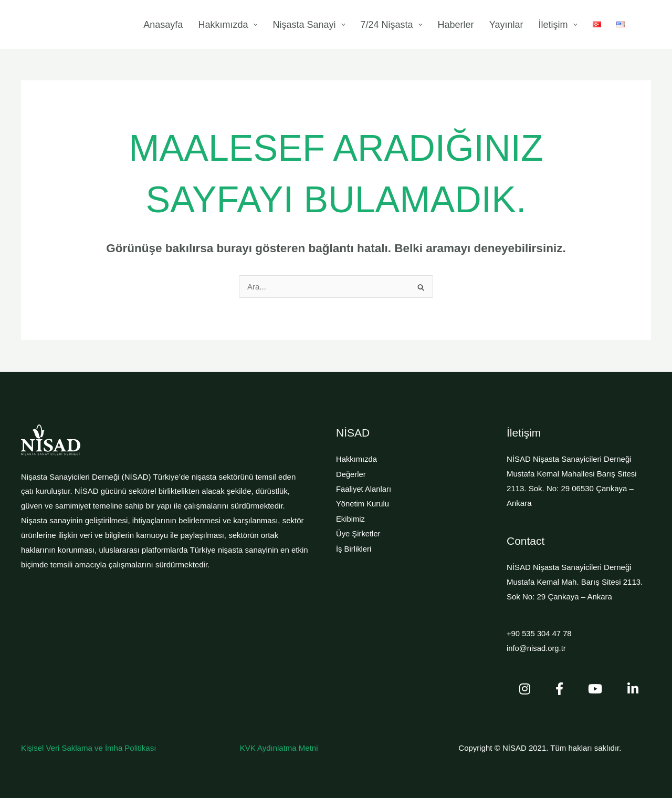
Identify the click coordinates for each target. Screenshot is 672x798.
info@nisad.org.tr (537, 647)
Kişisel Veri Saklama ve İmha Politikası (89, 747)
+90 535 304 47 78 (540, 633)
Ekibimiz (351, 518)
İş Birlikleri (354, 547)
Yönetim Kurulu (363, 503)
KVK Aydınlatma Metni (279, 747)
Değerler (351, 474)
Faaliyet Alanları (364, 488)
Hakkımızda (357, 459)
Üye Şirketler (359, 532)
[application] (311, 25)
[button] (649, 26)
